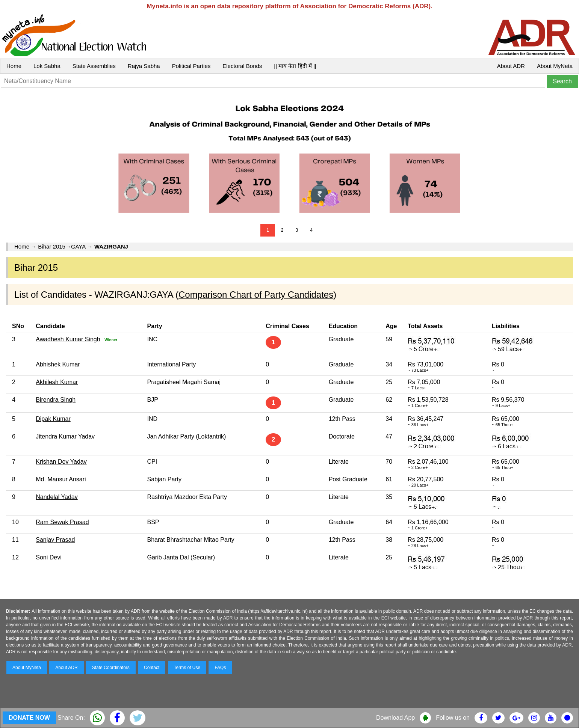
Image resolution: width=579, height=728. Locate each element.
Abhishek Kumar (58, 364)
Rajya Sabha (144, 66)
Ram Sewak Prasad (62, 522)
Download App (395, 718)
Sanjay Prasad (55, 540)
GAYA (78, 246)
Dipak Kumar (53, 419)
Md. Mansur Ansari (61, 479)
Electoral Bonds (242, 66)
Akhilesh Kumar (57, 382)
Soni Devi (48, 557)
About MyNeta (555, 66)
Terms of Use (187, 668)
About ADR (511, 66)
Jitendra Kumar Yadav (65, 436)
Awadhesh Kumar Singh (68, 339)
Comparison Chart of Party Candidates (256, 295)
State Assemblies (94, 66)
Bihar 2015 (52, 246)
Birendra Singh (56, 400)
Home (14, 66)
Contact (152, 668)
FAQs (220, 668)
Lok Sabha (47, 66)
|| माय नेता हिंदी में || (295, 66)
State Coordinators (111, 668)
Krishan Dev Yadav (61, 462)
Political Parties (191, 66)
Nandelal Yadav (57, 497)
